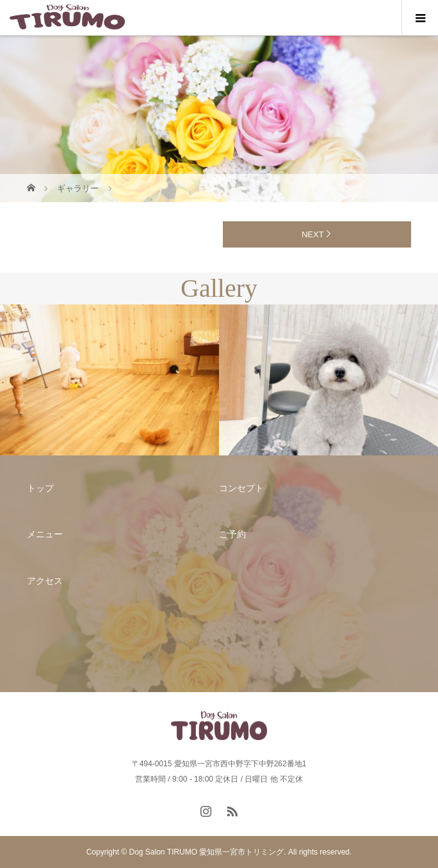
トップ (40, 488)
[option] (109, 380)
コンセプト (241, 488)
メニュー (45, 534)
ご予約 (232, 534)
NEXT (313, 234)
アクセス (45, 581)
